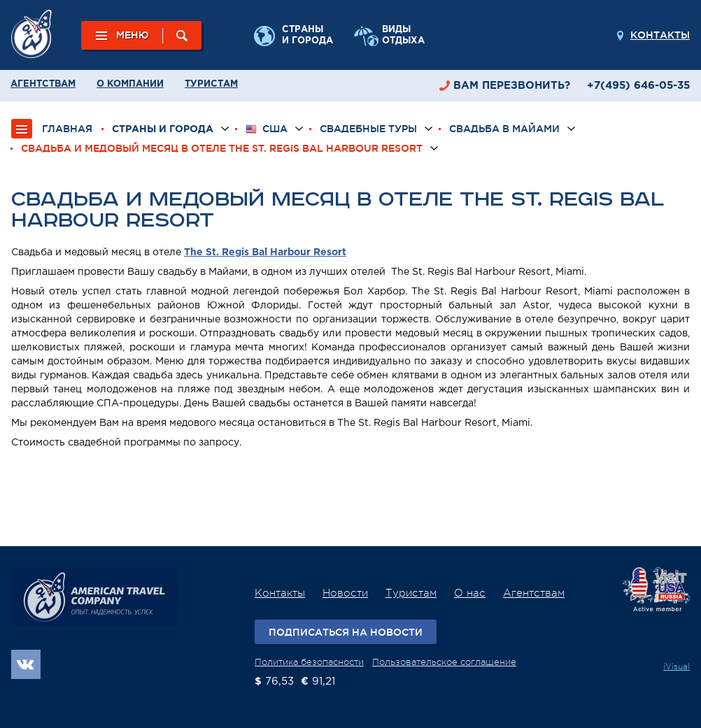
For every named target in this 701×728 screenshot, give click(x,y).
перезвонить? (512, 86)
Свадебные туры (368, 129)
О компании (130, 84)
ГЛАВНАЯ (67, 129)
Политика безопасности (309, 662)
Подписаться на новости (346, 632)
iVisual (677, 666)
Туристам (211, 84)
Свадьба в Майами (504, 129)
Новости (345, 593)
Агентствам (43, 84)
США (267, 129)
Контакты (660, 35)
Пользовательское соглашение (444, 662)
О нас (470, 593)
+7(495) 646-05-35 (638, 86)
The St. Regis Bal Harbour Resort (265, 252)
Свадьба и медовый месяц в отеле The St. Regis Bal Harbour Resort (222, 148)
